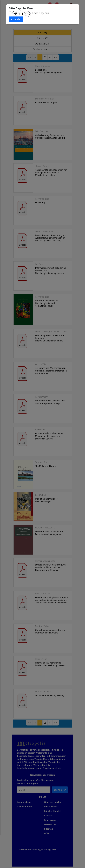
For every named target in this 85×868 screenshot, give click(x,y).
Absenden (16, 19)
